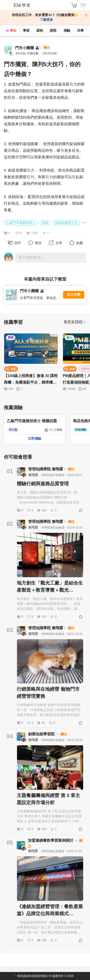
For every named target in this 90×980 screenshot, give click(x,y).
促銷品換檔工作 (66, 223)
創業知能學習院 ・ (44, 734)
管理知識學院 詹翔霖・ (48, 469)
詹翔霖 (34, 475)
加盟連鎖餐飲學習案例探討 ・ (54, 840)
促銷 (45, 223)
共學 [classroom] (80, 30)
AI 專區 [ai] (11, 30)
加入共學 (74, 295)
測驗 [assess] (67, 30)
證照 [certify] (53, 30)
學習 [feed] (26, 30)
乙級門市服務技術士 (21, 223)
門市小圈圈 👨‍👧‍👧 (27, 48)
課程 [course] (40, 30)
